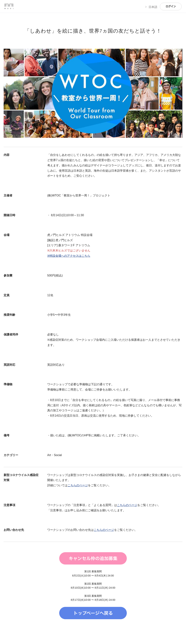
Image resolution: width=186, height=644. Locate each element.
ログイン (171, 7)
